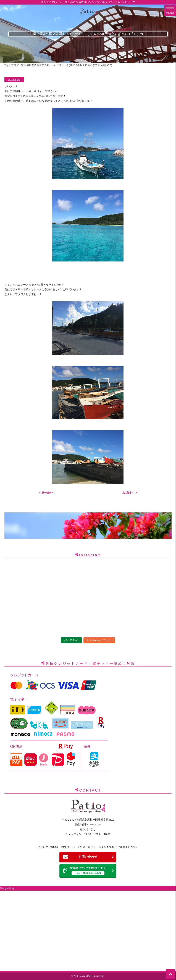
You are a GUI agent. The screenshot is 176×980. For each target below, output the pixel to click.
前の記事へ (48, 493)
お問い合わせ (88, 857)
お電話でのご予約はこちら (88, 871)
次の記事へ (128, 493)
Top (6, 65)
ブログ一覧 (17, 65)
